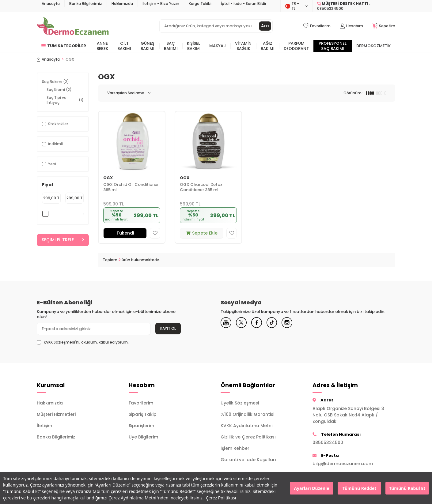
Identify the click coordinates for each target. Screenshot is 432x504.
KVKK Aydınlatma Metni (246, 426)
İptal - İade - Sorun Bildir (244, 4)
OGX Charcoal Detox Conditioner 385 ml (201, 187)
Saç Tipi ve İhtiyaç (65, 100)
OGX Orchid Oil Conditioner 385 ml (131, 187)
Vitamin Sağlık (243, 46)
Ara (265, 26)
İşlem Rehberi (235, 448)
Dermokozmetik (373, 46)
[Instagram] (294, 323)
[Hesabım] (351, 26)
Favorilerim (141, 403)
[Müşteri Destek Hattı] (354, 6)
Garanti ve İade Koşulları (248, 460)
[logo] (73, 26)
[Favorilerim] (317, 26)
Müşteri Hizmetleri (56, 414)
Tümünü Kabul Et (407, 488)
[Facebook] (260, 323)
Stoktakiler (55, 124)
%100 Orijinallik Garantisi (247, 414)
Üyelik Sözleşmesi (240, 403)
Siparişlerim (141, 426)
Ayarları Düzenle (311, 488)
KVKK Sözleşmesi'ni (62, 342)
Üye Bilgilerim (143, 437)
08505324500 (328, 442)
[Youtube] (227, 323)
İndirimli (52, 144)
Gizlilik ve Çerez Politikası (248, 437)
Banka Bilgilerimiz (86, 4)
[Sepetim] (384, 26)
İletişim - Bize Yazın (161, 4)
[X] (244, 323)
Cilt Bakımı (124, 46)
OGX (108, 178)
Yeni (49, 164)
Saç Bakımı (171, 46)
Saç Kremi (59, 90)
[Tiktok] (277, 323)
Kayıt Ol (168, 328)
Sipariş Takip (143, 414)
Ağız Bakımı (268, 46)
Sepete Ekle (202, 233)
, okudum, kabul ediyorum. (83, 342)
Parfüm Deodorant (296, 46)
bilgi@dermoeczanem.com (343, 464)
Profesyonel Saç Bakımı (333, 46)
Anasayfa (51, 4)
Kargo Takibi (200, 4)
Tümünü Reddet (360, 488)
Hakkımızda (122, 4)
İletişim (44, 426)
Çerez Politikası (221, 498)
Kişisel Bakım (193, 46)
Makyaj (218, 46)
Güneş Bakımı (148, 46)
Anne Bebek (102, 46)
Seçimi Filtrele (63, 240)
